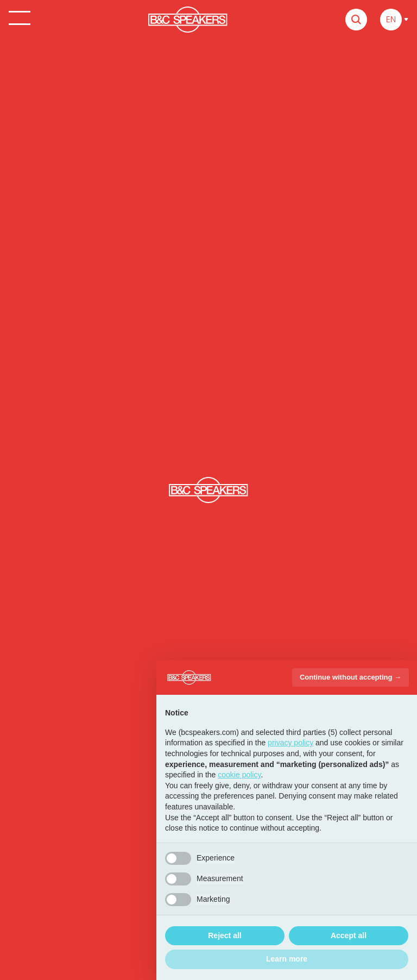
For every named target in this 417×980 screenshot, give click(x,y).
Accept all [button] (349, 935)
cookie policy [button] (239, 775)
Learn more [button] (287, 959)
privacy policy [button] (290, 743)
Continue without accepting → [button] (350, 677)
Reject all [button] (225, 935)
